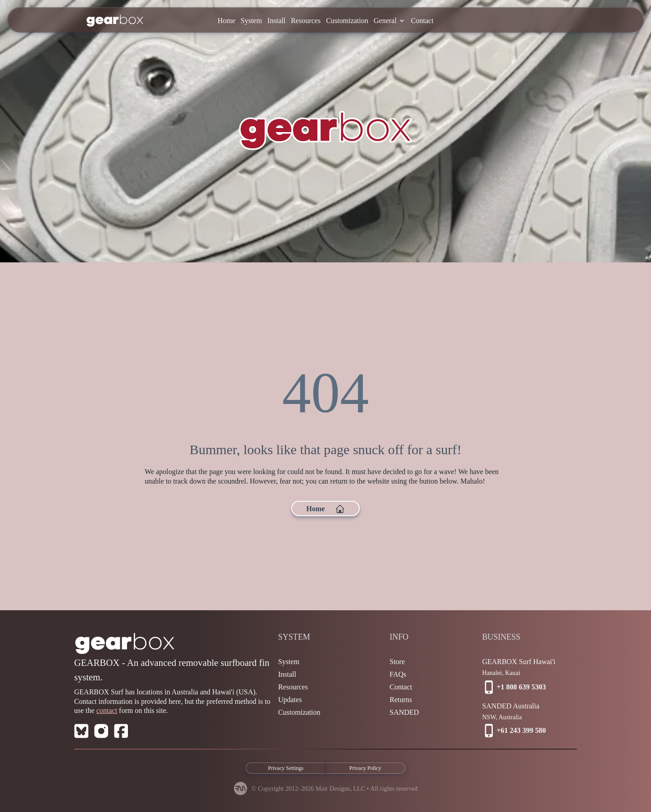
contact (107, 710)
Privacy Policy (365, 768)
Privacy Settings (286, 768)
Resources (306, 21)
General (389, 21)
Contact (422, 21)
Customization (347, 21)
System (251, 21)
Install (276, 21)
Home (226, 21)
